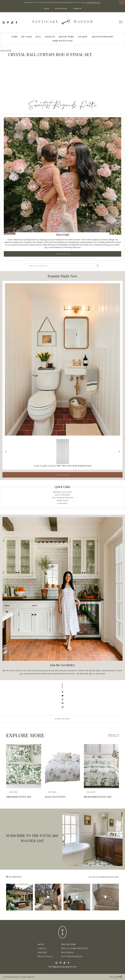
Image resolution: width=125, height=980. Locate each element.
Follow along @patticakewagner (104, 877)
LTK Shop (83, 37)
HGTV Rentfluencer (72, 956)
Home (15, 37)
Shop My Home (66, 37)
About (46, 8)
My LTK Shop (67, 952)
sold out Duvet (55, 797)
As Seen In (77, 8)
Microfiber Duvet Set (98, 797)
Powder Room (63, 501)
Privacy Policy (45, 956)
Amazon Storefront (102, 37)
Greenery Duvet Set (19, 797)
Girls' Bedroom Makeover (63, 498)
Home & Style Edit (63, 41)
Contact (42, 948)
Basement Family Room (62, 492)
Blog (38, 37)
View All (114, 735)
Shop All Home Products (74, 948)
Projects (50, 37)
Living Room (62, 503)
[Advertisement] (62, 80)
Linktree (42, 952)
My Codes (27, 37)
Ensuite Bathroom (63, 495)
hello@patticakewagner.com (63, 967)
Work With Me (61, 8)
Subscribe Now (93, 2)
